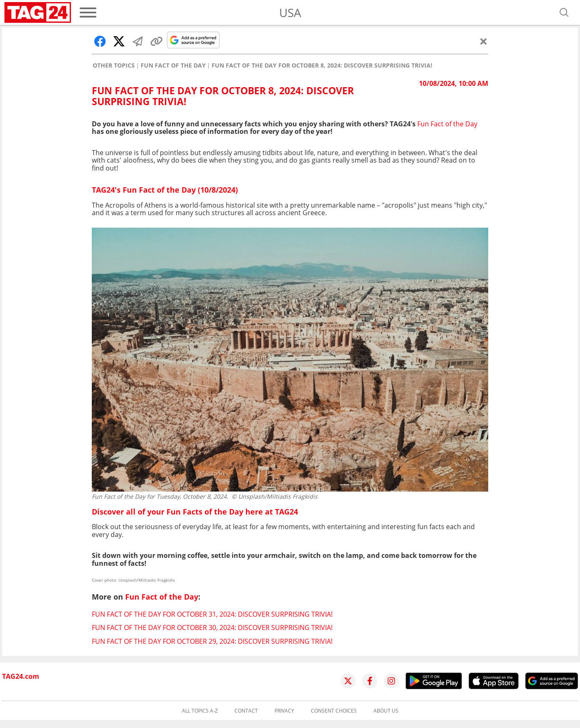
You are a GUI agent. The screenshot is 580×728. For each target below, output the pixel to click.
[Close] (484, 41)
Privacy (284, 711)
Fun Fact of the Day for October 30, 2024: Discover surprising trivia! (212, 628)
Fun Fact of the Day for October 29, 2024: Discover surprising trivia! (212, 641)
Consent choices (334, 711)
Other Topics (114, 65)
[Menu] (88, 13)
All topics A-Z (200, 711)
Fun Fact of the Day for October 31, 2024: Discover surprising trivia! (212, 614)
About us (386, 711)
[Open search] (564, 13)
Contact (246, 711)
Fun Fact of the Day (173, 65)
